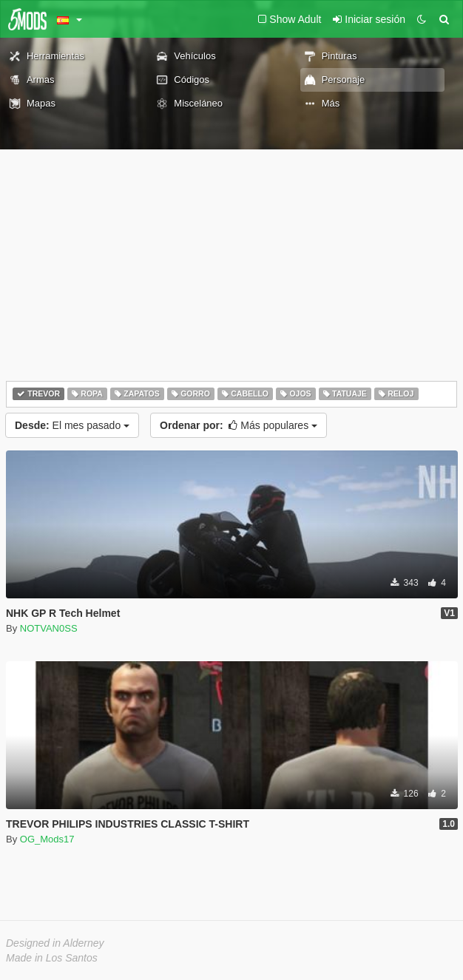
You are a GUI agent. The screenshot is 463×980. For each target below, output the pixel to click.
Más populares (239, 425)
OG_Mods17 (47, 839)
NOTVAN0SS (49, 628)
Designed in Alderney (55, 943)
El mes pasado (72, 425)
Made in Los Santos (52, 958)
